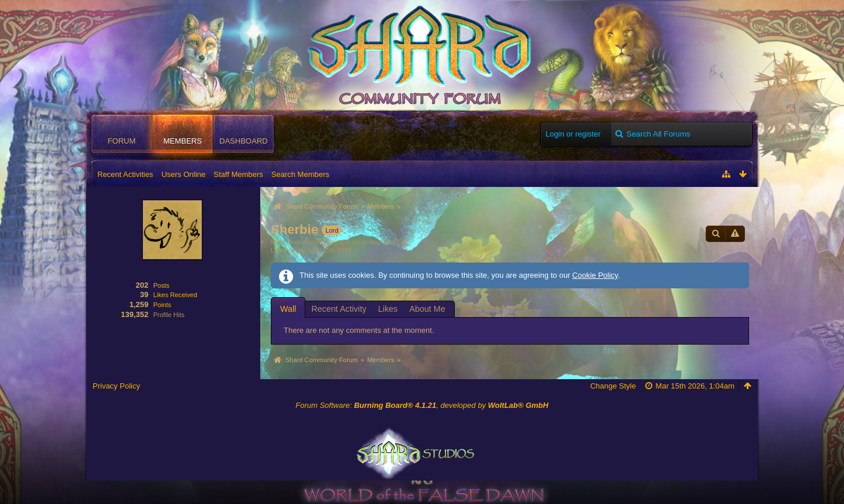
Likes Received (175, 295)
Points (162, 305)
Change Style (613, 386)
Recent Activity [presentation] (339, 309)
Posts (161, 285)
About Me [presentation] (427, 309)
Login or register (573, 134)
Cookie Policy (595, 275)
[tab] (288, 309)
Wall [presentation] (288, 309)
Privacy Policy (116, 386)
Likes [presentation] (388, 309)
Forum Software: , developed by (422, 405)
